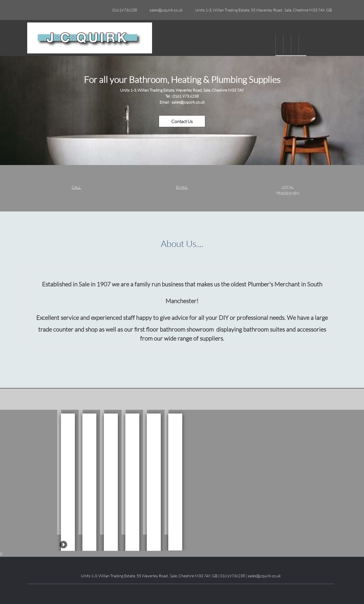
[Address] (262, 10)
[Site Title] (90, 38)
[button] (59, 472)
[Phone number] (123, 10)
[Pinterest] (192, 592)
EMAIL (182, 187)
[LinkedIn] (177, 592)
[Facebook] (170, 592)
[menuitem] (279, 45)
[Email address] (165, 10)
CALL (76, 187)
